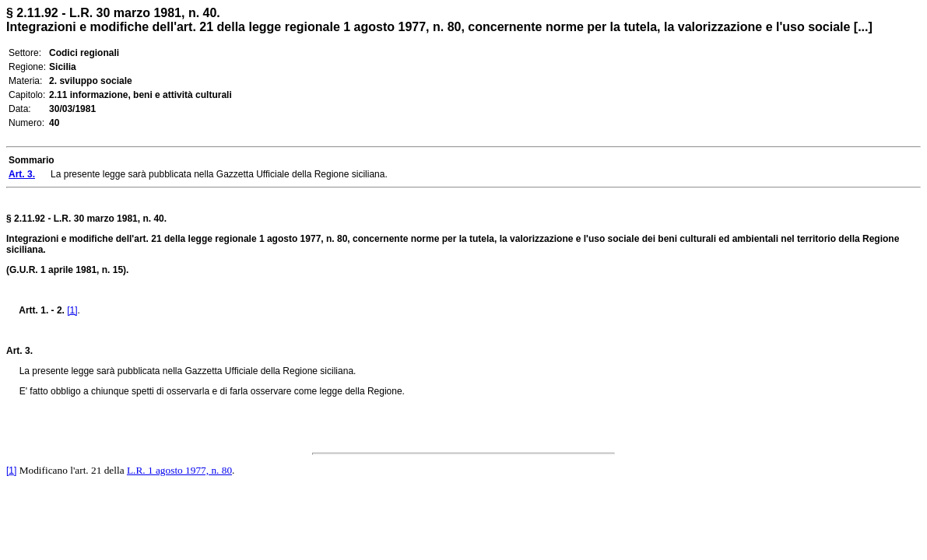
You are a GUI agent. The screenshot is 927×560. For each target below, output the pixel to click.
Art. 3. (19, 351)
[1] (72, 310)
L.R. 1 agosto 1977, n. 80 (179, 470)
